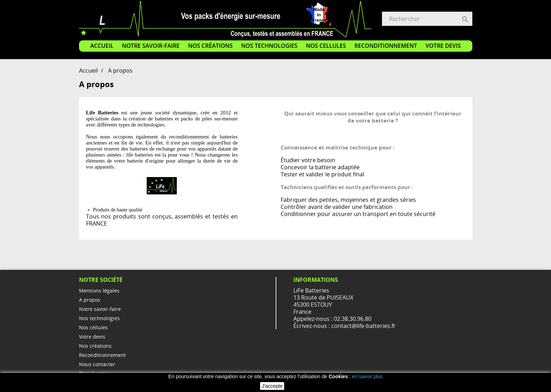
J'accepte (272, 386)
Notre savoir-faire (151, 46)
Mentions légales (99, 291)
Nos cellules (326, 46)
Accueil (102, 46)
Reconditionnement (386, 46)
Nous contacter (97, 364)
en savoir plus (367, 376)
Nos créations (210, 46)
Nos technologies (269, 46)
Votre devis (443, 46)
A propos (90, 300)
